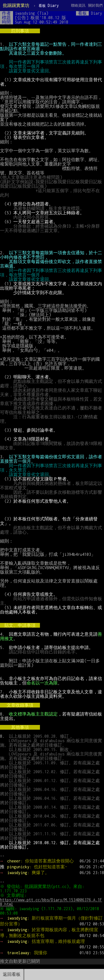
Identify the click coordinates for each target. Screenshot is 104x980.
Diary (49, 5)
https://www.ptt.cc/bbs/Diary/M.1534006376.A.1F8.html (51, 902)
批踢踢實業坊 (16, 5)
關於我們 (95, 5)
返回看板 (12, 974)
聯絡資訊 (78, 5)
